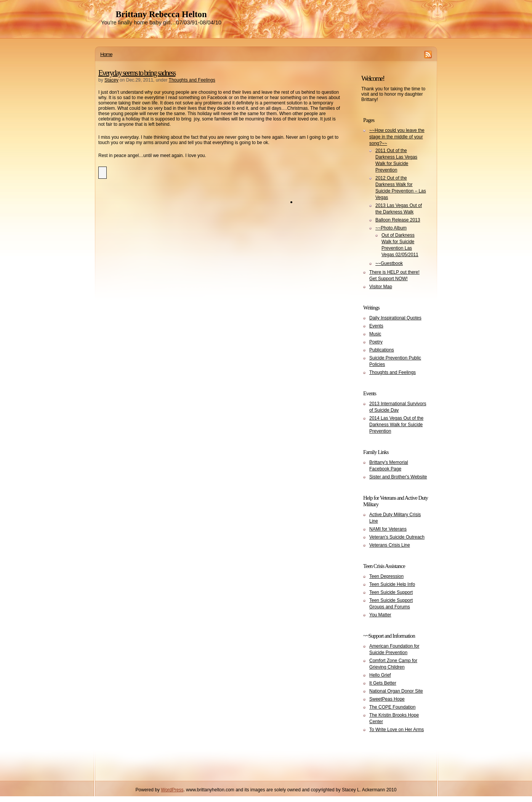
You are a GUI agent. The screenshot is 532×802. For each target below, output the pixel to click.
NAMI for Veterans (388, 529)
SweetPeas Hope (387, 699)
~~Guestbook (389, 263)
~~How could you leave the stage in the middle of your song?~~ (397, 137)
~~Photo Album (391, 228)
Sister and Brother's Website (398, 477)
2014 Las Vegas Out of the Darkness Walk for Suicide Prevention (396, 425)
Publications (382, 350)
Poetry (376, 342)
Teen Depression (386, 576)
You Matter (380, 615)
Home (106, 54)
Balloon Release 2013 (398, 220)
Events (376, 326)
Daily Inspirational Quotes (395, 318)
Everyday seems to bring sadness (137, 73)
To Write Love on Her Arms (397, 730)
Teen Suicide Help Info (392, 584)
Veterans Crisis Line (390, 545)
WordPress (172, 790)
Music (375, 334)
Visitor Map (381, 287)
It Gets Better (383, 683)
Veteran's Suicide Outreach (397, 537)
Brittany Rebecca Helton (161, 14)
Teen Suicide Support (391, 592)
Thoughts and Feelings (192, 80)
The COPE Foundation (392, 707)
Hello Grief (380, 675)
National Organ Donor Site (396, 691)
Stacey (111, 80)
